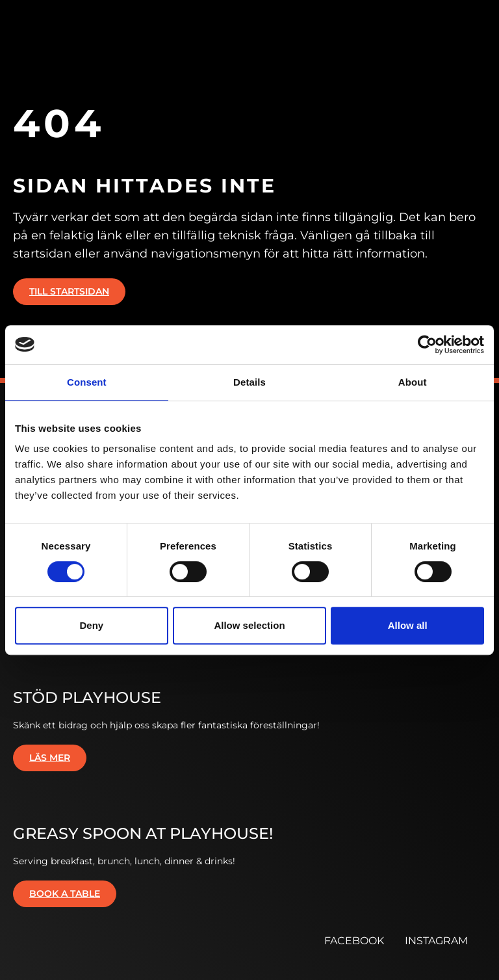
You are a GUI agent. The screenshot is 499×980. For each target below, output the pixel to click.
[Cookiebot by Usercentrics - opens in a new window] (427, 345)
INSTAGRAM (436, 941)
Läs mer (50, 758)
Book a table (65, 894)
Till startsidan (69, 291)
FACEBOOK (354, 941)
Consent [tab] (87, 382)
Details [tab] (249, 382)
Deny (91, 625)
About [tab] (413, 382)
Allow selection (249, 625)
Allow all (408, 625)
